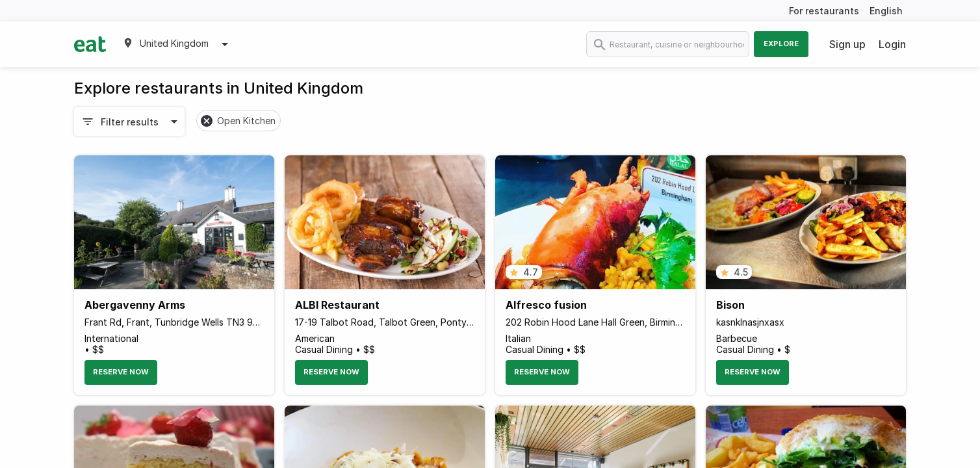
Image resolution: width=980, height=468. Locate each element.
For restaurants (824, 11)
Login (892, 44)
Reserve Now (121, 372)
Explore (781, 44)
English (886, 11)
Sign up (847, 44)
